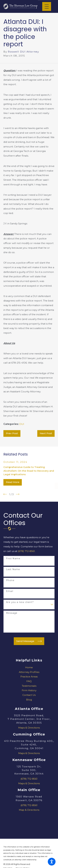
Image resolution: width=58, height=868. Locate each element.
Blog (29, 700)
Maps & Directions (29, 728)
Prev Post (12, 433)
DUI (22, 424)
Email (10, 591)
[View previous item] (5, 494)
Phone (10, 580)
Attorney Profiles (29, 672)
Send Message (29, 641)
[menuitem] (29, 667)
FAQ (29, 681)
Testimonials (29, 686)
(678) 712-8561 (26, 551)
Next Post (46, 433)
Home (29, 667)
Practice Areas (29, 677)
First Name (13, 559)
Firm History (29, 690)
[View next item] (18, 494)
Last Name (13, 569)
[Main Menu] (47, 6)
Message (12, 613)
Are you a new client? (20, 602)
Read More (13, 482)
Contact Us (29, 695)
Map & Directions (29, 810)
